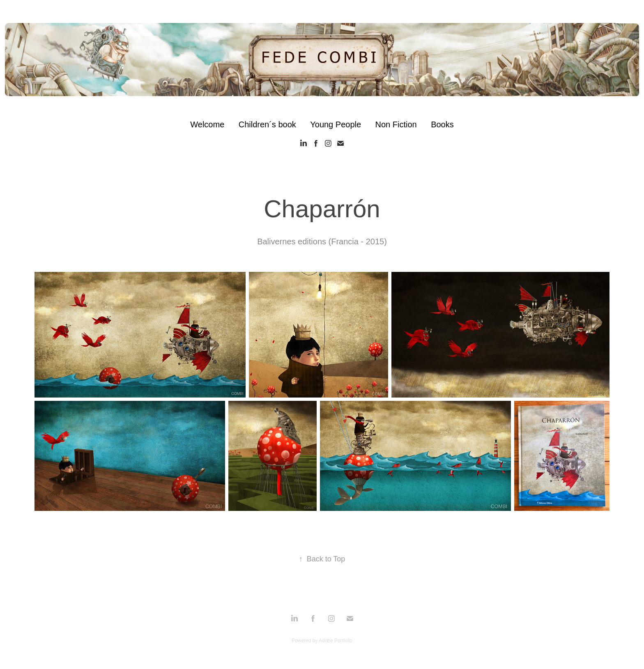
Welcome (207, 124)
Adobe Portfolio (336, 641)
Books (442, 124)
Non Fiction (396, 124)
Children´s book (267, 124)
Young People (336, 124)
